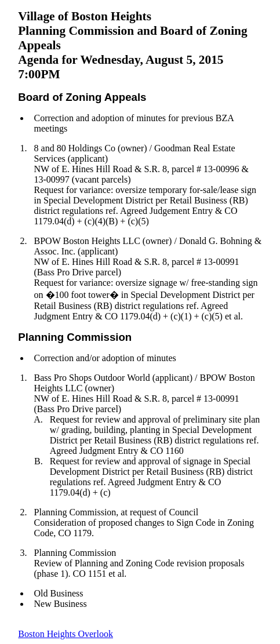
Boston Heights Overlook (66, 634)
